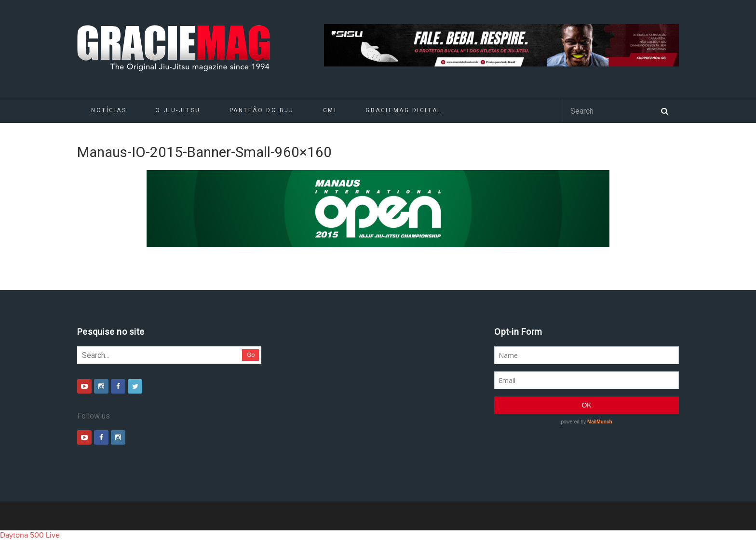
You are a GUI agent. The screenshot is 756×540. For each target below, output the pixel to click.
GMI (330, 110)
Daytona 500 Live (30, 535)
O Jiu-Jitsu (178, 110)
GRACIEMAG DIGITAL (404, 110)
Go (251, 355)
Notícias (109, 110)
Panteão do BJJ (262, 110)
